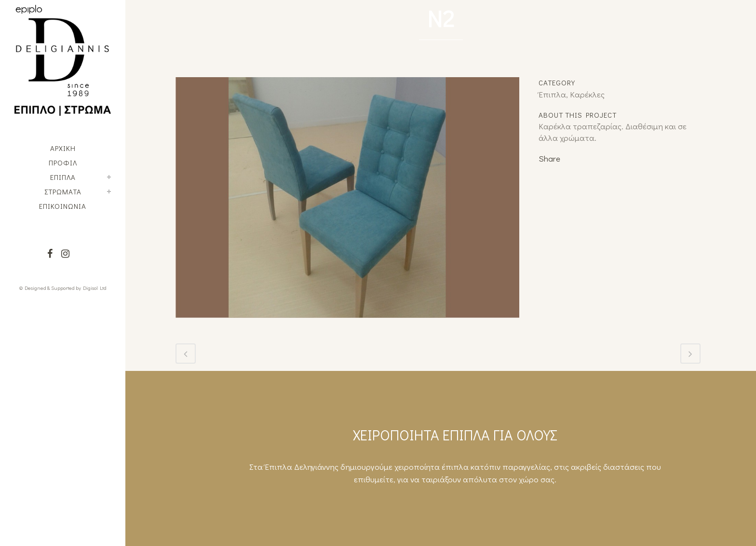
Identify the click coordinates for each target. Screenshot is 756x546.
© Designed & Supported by (50, 288)
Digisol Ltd (95, 288)
